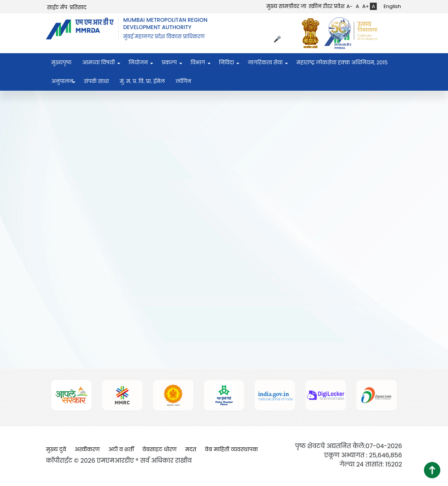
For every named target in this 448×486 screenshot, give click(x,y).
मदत (191, 449)
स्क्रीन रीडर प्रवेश (327, 6)
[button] (432, 470)
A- (350, 6)
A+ (366, 6)
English (392, 6)
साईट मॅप (57, 7)
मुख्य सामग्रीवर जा (286, 6)
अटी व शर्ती (121, 449)
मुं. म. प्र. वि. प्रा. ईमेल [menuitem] (142, 81)
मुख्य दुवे (56, 449)
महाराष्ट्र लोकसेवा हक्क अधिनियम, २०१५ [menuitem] (342, 63)
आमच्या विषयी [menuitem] (99, 63)
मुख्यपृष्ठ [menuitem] (61, 63)
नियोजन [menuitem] (138, 63)
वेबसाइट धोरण (159, 449)
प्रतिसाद (78, 7)
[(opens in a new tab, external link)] (312, 33)
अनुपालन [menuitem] (62, 81)
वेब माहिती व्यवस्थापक (231, 449)
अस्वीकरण (87, 449)
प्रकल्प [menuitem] (169, 63)
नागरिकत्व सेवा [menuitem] (265, 63)
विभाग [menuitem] (198, 63)
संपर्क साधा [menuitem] (96, 81)
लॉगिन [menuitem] (184, 81)
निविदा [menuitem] (227, 63)
